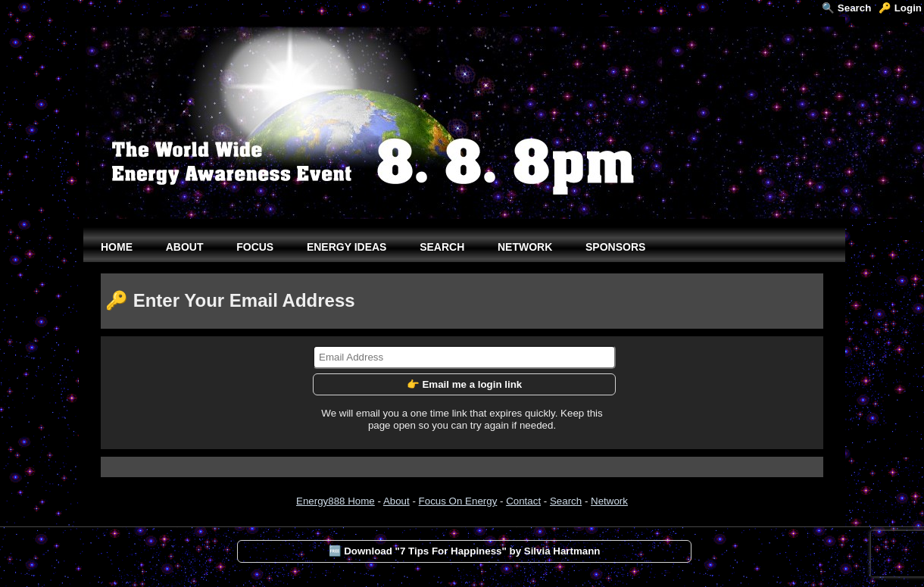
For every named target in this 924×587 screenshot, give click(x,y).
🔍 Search (846, 8)
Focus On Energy (458, 501)
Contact (523, 501)
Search (566, 501)
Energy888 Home (336, 501)
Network (609, 501)
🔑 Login (900, 8)
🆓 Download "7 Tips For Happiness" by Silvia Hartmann (465, 551)
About (396, 501)
